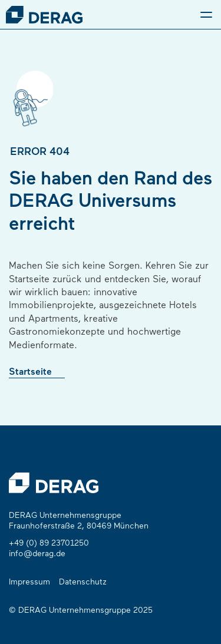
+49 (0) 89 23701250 (49, 544)
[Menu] (206, 15)
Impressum (29, 582)
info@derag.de (37, 554)
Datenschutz (83, 582)
